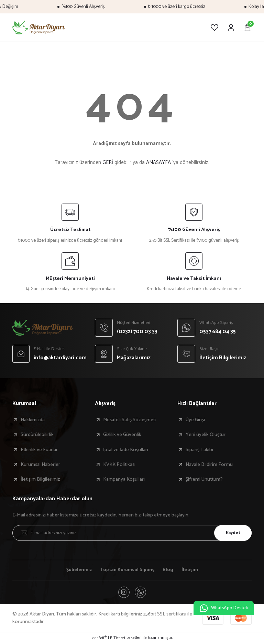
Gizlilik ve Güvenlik (122, 435)
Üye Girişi (195, 420)
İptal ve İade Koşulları (126, 450)
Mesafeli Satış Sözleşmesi (130, 420)
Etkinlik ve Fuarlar (39, 450)
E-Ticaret (118, 639)
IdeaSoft (99, 639)
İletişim (191, 570)
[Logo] (39, 28)
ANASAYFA (158, 162)
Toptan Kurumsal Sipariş (128, 570)
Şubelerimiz (78, 570)
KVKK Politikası (119, 465)
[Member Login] (231, 28)
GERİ (108, 162)
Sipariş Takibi (199, 450)
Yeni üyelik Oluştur (206, 435)
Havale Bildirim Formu (209, 465)
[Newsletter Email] (132, 533)
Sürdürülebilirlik (37, 435)
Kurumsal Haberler (40, 465)
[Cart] (247, 28)
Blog (169, 570)
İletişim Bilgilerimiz (40, 479)
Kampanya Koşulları (124, 479)
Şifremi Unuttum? (204, 479)
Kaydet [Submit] (231, 533)
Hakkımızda (33, 420)
